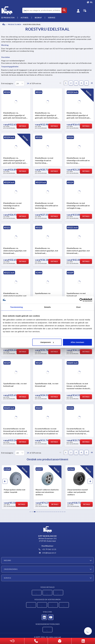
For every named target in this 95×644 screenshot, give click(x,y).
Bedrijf (38, 18)
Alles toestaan (77, 342)
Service (7, 578)
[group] (16, 487)
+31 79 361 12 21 (47, 549)
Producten (8, 18)
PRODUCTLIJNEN (14, 24)
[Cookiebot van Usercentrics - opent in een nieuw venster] (81, 300)
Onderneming (11, 569)
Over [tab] (79, 307)
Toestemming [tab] (16, 307)
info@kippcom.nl (47, 553)
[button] (30, 512)
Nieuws (7, 560)
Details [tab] (48, 307)
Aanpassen (47, 342)
